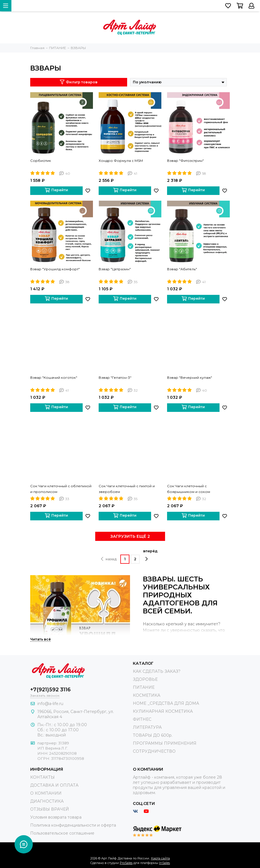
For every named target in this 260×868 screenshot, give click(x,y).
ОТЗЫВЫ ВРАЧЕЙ (50, 809)
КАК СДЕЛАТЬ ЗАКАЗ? (157, 671)
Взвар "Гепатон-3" (115, 377)
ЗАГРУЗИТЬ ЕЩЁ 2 (130, 536)
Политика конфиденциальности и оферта (73, 825)
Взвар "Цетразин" (115, 269)
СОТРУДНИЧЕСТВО (154, 751)
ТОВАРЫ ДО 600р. (153, 735)
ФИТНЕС (142, 719)
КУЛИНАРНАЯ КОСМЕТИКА (163, 711)
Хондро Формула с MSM (121, 161)
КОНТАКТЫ (42, 777)
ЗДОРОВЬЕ (145, 679)
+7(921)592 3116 (50, 690)
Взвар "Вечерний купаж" (190, 377)
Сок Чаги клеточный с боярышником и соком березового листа (189, 489)
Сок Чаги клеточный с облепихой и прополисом (61, 489)
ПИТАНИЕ (144, 687)
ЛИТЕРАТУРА (147, 727)
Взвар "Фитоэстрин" (185, 161)
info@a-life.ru (50, 704)
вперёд (150, 555)
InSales (164, 863)
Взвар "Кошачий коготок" (54, 377)
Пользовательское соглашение (62, 833)
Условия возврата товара (56, 817)
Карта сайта (161, 858)
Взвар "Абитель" (182, 269)
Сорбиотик (41, 161)
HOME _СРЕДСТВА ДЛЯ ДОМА (166, 703)
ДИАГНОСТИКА (47, 801)
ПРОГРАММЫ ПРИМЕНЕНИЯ (165, 743)
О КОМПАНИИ (46, 793)
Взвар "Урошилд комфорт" (55, 269)
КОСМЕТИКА (147, 695)
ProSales (126, 863)
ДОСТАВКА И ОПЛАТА (54, 785)
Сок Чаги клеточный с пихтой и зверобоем (127, 489)
